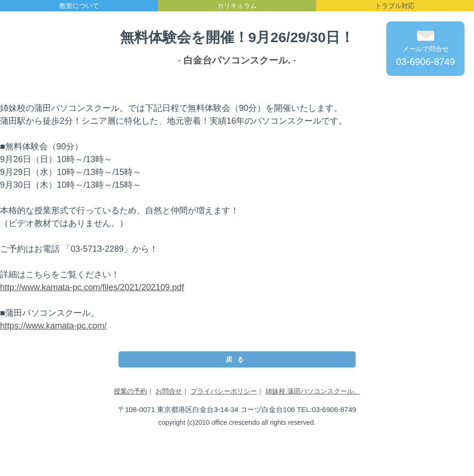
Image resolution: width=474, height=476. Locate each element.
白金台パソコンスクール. (237, 60)
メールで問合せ (426, 49)
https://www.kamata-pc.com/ (53, 326)
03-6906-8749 (425, 62)
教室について (79, 6)
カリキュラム (237, 6)
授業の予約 (130, 391)
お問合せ (169, 391)
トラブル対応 (395, 6)
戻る (237, 359)
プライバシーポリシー (224, 391)
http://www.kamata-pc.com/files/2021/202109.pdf (92, 287)
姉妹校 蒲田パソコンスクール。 (313, 391)
